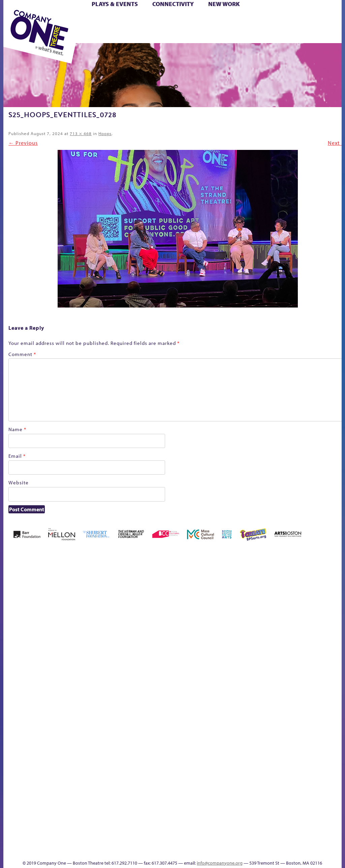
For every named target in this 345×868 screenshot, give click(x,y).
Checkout (191, 647)
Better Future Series (81, 636)
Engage (336, 656)
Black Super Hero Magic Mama (129, 626)
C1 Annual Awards (190, 841)
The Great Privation (201, 811)
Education (221, 647)
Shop (142, 27)
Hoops (105, 133)
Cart (180, 20)
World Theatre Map (336, 745)
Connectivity (173, 4)
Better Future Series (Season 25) (102, 626)
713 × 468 (81, 133)
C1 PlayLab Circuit (337, 676)
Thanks (160, 851)
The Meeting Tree (229, 811)
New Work (224, 4)
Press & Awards (217, 35)
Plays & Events (115, 4)
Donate (209, 647)
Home (13, 647)
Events (335, 821)
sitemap (268, 821)
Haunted (249, 647)
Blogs (334, 764)
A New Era (40, 636)
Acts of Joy (59, 636)
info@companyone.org (220, 863)
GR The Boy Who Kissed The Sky (237, 616)
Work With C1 (246, 811)
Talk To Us (314, 811)
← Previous (23, 143)
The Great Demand (190, 811)
